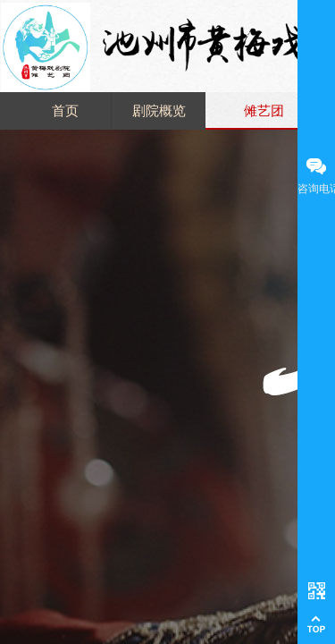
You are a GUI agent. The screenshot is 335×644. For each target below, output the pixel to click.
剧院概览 (159, 110)
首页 (65, 110)
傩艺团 (264, 110)
